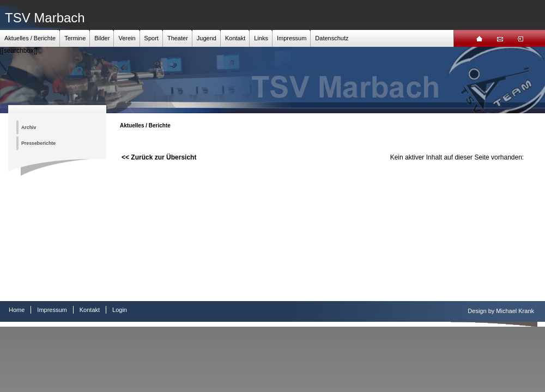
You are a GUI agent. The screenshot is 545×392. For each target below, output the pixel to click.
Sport (152, 38)
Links (261, 38)
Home (17, 310)
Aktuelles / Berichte (30, 38)
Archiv (29, 127)
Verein (127, 38)
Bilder (102, 38)
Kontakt (235, 38)
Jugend (207, 38)
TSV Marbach (45, 18)
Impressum (292, 38)
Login (120, 310)
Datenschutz (332, 38)
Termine (75, 38)
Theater (178, 38)
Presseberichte (38, 143)
